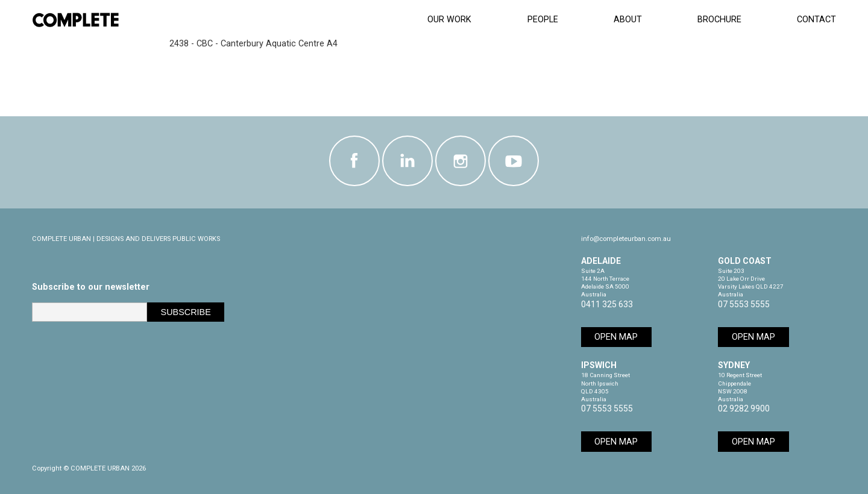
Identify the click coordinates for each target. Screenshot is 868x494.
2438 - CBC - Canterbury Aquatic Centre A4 (253, 44)
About (628, 20)
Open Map (616, 337)
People (543, 20)
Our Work (449, 20)
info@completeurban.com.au (626, 239)
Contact (816, 20)
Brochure (719, 20)
